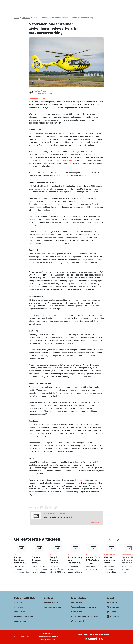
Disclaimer (48, 634)
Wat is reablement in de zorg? (84, 616)
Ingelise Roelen (40, 189)
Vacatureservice (21, 621)
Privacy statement (48, 640)
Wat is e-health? (78, 621)
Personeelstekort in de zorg (83, 607)
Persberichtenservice (24, 616)
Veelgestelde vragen (53, 607)
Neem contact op (51, 602)
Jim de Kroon (66, 160)
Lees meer (96, 523)
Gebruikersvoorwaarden (48, 637)
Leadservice (20, 612)
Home (17, 18)
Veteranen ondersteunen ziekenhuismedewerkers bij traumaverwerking (63, 18)
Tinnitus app (77, 612)
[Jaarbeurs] (93, 639)
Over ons (18, 602)
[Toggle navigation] (117, 4)
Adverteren (19, 607)
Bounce (78, 480)
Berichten (26, 18)
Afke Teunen (41, 91)
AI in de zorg (77, 602)
